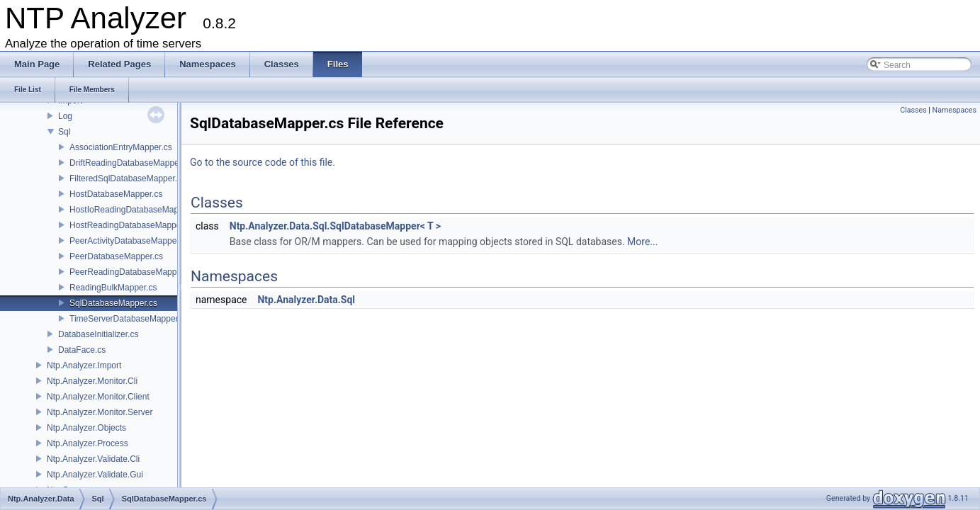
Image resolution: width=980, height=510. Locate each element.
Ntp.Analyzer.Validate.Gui (95, 475)
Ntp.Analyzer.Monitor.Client (98, 397)
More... (642, 242)
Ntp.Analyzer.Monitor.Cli (92, 381)
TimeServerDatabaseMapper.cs (129, 319)
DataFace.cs (82, 350)
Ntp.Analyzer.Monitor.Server (100, 412)
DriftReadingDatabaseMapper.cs (131, 163)
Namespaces (954, 110)
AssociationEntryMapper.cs (121, 147)
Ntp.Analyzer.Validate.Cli (93, 459)
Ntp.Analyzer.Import (84, 365)
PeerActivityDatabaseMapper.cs (130, 241)
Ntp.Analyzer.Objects (86, 428)
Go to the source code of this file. (263, 162)
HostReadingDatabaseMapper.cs (132, 225)
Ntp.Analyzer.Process (88, 443)
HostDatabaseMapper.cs (116, 194)
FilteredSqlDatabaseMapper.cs (128, 178)
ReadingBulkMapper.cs (113, 288)
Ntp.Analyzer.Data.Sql (306, 300)
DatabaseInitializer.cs (98, 334)
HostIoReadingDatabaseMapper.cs (135, 210)
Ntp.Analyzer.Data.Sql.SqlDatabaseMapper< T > (335, 226)
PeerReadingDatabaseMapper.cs (132, 272)
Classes (913, 110)
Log (65, 116)
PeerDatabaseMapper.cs (116, 256)
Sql (64, 132)
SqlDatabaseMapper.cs (113, 303)
